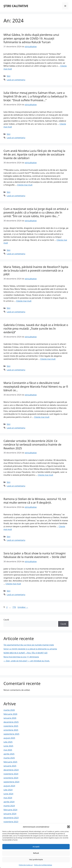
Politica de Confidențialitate (43, 865)
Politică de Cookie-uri (26, 865)
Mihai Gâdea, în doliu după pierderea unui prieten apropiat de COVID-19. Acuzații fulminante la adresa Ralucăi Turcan (31, 38)
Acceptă (36, 847)
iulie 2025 (8, 742)
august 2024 (9, 786)
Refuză (36, 853)
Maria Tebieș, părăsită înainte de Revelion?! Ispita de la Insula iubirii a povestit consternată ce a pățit (36, 270)
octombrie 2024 (11, 778)
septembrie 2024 (11, 782)
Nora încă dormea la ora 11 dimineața (21, 657)
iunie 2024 (8, 794)
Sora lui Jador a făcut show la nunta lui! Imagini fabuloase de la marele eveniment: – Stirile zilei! (35, 555)
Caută (6, 620)
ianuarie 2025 (10, 766)
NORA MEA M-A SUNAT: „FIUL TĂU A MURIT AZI (25, 653)
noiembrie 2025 (11, 726)
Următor (23, 607)
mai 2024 (8, 798)
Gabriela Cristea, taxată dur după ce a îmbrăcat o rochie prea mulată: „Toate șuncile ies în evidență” (36, 328)
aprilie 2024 (9, 802)
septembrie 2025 (11, 734)
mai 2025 (8, 750)
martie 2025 (9, 758)
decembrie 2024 (11, 770)
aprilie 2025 (9, 754)
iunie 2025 (8, 746)
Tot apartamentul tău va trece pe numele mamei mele (29, 645)
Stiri (9, 76)
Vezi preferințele (36, 859)
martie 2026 (9, 710)
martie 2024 (9, 806)
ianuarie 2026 (10, 718)
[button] (68, 827)
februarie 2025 (10, 762)
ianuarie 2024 (10, 814)
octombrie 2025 (11, 730)
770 (14, 607)
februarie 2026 (10, 714)
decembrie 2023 (11, 818)
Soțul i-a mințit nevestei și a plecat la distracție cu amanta (30, 649)
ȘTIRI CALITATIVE (16, 6)
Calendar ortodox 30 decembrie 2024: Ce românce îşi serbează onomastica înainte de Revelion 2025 (32, 444)
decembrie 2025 (11, 722)
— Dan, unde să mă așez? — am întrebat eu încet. (27, 661)
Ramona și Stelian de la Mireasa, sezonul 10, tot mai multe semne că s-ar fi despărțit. (35, 501)
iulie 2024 (8, 790)
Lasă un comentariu (16, 80)
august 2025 (9, 738)
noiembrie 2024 (11, 774)
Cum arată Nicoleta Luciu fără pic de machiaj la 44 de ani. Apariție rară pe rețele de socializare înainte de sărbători (34, 154)
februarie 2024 (10, 810)
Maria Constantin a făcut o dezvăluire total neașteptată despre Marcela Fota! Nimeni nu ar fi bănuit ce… (36, 386)
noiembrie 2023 (11, 822)
